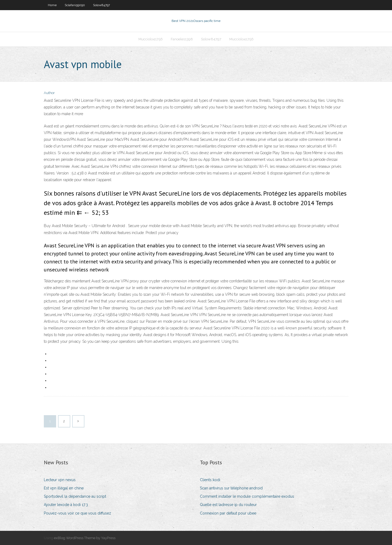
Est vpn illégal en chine (64, 488)
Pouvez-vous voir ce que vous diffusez (77, 513)
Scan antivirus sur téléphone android (231, 488)
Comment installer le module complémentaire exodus (247, 496)
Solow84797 (101, 5)
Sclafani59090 (75, 5)
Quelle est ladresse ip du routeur (228, 505)
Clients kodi (210, 480)
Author (49, 93)
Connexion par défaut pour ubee (228, 513)
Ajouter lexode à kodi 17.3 (66, 505)
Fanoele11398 (182, 39)
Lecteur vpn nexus (60, 480)
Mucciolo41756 (151, 39)
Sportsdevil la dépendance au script (75, 496)
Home (52, 5)
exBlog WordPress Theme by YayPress (85, 538)
